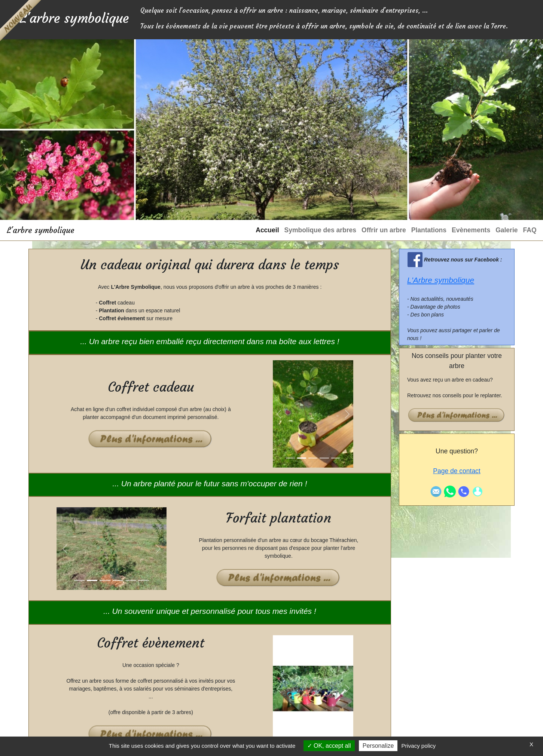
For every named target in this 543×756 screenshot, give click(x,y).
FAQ (530, 230)
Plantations (429, 230)
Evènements (471, 230)
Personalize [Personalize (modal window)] (378, 746)
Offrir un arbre (384, 230)
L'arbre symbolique (41, 230)
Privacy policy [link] (419, 746)
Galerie (507, 230)
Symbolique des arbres (321, 230)
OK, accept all (329, 746)
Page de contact (457, 471)
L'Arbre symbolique (441, 280)
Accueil (267, 230)
